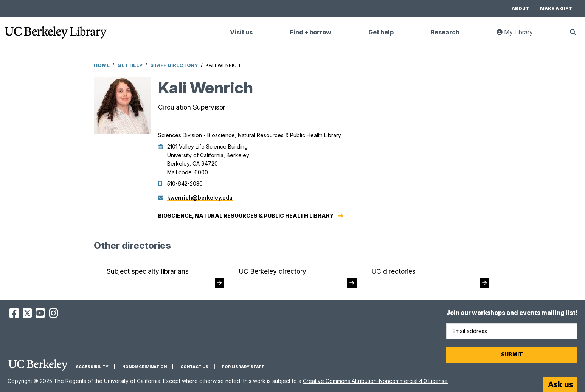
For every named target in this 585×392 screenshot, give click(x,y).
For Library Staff (243, 367)
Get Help (130, 65)
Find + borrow (310, 32)
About (521, 9)
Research (445, 32)
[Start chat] (560, 384)
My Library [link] (519, 35)
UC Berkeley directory (273, 271)
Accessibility (92, 367)
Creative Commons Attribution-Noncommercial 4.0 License (375, 381)
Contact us (194, 367)
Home (102, 65)
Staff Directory (174, 65)
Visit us (241, 32)
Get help (381, 32)
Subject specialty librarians (148, 271)
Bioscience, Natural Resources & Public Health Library (246, 216)
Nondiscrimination (144, 367)
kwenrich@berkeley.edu (200, 198)
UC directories (394, 271)
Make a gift (556, 9)
